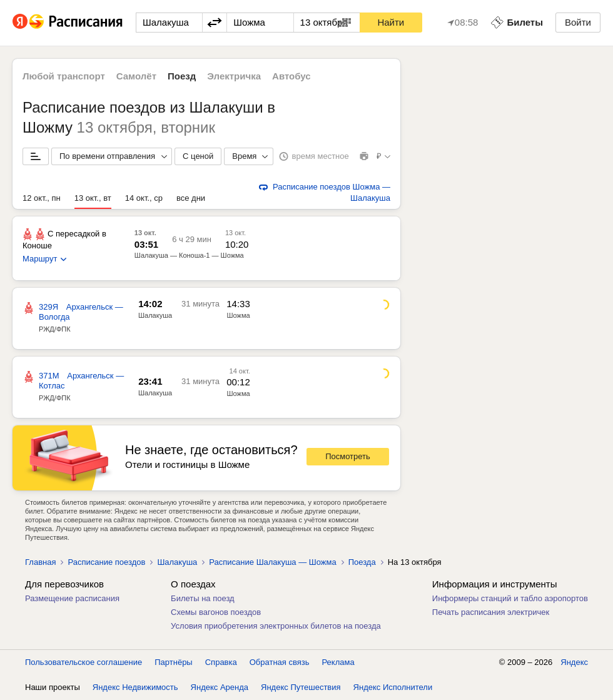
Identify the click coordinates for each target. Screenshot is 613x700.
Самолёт (136, 76)
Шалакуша (155, 315)
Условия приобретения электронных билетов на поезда (276, 626)
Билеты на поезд (203, 598)
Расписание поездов (106, 562)
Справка (221, 662)
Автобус (291, 76)
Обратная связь (280, 662)
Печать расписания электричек (491, 612)
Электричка (234, 76)
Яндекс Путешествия (301, 687)
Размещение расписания (72, 598)
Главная (40, 562)
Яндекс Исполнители (393, 687)
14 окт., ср (144, 198)
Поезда (362, 562)
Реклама (338, 662)
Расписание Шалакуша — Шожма (272, 562)
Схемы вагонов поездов (216, 612)
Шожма (239, 315)
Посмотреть (348, 456)
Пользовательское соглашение (84, 662)
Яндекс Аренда (220, 687)
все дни (191, 198)
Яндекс (574, 662)
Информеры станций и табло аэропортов (510, 598)
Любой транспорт (64, 76)
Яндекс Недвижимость (135, 687)
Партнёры (173, 662)
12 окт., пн (42, 198)
